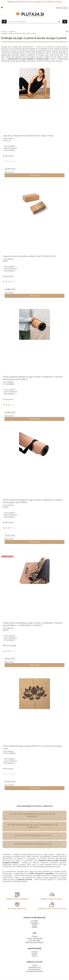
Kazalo (34, 927)
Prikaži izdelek (35, 175)
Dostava (35, 952)
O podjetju (34, 923)
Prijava (34, 936)
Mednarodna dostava (35, 942)
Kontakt (34, 921)
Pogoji (35, 925)
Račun (34, 956)
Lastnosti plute (34, 969)
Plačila (35, 954)
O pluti (35, 965)
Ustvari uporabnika (34, 938)
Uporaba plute (35, 967)
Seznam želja (34, 940)
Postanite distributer (34, 971)
